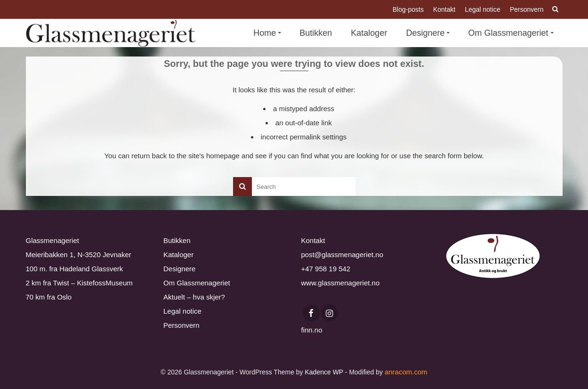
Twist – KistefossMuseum (93, 283)
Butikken (177, 240)
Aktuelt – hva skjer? (194, 297)
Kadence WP (324, 372)
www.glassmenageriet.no (341, 283)
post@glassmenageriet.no (342, 255)
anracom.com (406, 372)
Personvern (181, 325)
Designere (179, 269)
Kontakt (313, 240)
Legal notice (182, 311)
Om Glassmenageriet (197, 283)
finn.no (312, 330)
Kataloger (178, 255)
